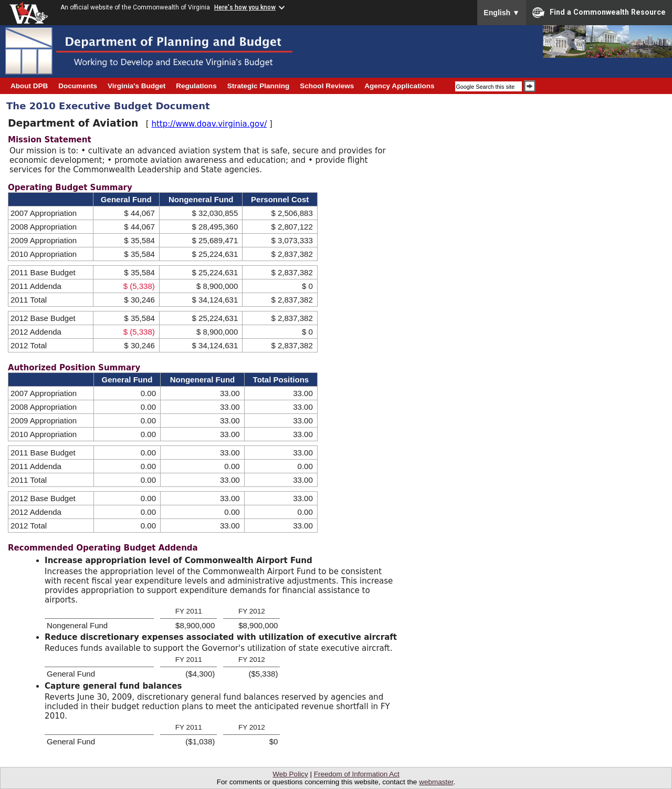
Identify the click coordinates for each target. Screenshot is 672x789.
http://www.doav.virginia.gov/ (209, 124)
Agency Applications (399, 86)
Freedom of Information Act (357, 774)
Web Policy (290, 774)
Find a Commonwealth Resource (599, 13)
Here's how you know (245, 7)
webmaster (436, 782)
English (502, 13)
